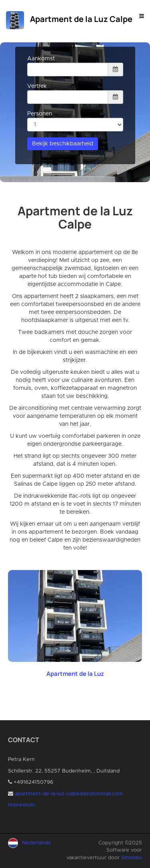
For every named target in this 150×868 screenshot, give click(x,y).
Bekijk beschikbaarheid (63, 144)
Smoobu (132, 858)
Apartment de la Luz (75, 674)
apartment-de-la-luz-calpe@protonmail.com (69, 794)
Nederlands (36, 843)
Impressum (22, 805)
